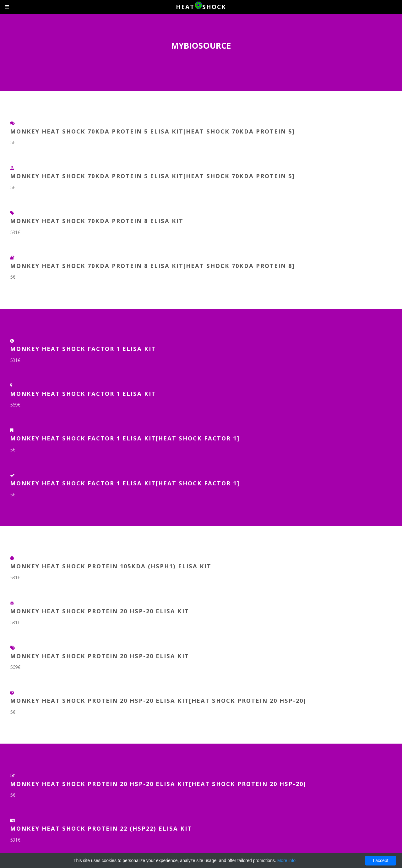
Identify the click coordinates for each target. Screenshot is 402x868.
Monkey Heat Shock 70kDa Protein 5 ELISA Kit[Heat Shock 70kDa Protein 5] (152, 131)
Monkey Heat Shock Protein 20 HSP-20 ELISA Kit (100, 656)
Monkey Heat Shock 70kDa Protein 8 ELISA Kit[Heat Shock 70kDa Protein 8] (152, 266)
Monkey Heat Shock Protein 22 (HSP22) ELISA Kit (101, 828)
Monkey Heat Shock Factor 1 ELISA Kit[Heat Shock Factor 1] (125, 438)
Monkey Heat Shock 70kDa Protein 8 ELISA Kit (97, 221)
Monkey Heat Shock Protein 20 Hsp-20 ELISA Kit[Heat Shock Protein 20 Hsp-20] (158, 784)
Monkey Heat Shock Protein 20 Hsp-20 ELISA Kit (100, 611)
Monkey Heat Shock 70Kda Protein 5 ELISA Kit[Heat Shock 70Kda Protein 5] (152, 176)
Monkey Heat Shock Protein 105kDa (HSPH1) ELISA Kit (111, 566)
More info (286, 860)
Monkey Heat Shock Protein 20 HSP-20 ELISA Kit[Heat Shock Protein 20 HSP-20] (158, 700)
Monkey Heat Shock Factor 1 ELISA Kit (83, 349)
